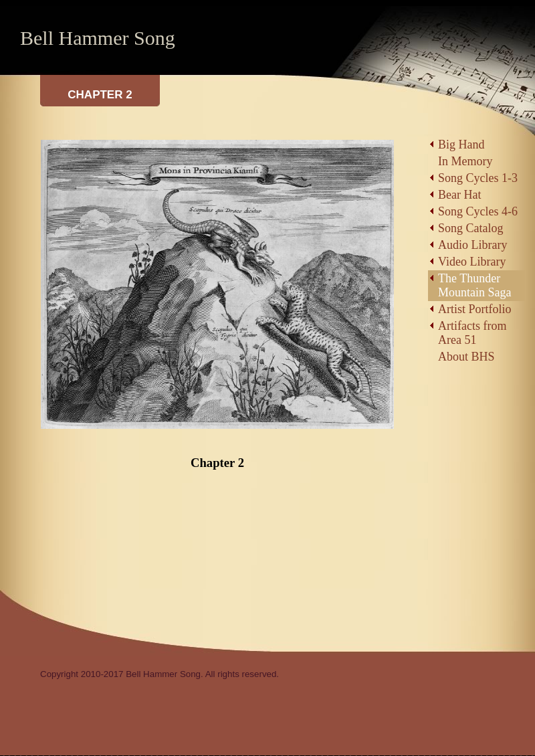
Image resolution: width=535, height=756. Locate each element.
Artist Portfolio (475, 309)
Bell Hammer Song (98, 38)
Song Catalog (471, 228)
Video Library (472, 262)
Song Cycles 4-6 (478, 211)
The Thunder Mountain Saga (475, 285)
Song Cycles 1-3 (478, 178)
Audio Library (472, 245)
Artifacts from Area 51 (472, 333)
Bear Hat (459, 195)
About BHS (466, 357)
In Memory (465, 161)
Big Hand (461, 145)
